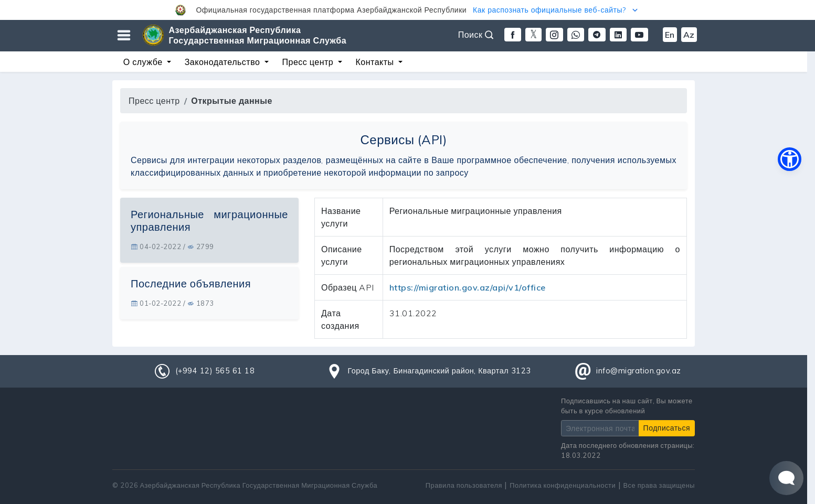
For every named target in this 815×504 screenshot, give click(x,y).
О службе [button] (144, 62)
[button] (407, 10)
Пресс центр (154, 101)
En (670, 35)
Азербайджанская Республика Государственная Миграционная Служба (258, 35)
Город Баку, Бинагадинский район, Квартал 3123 (439, 371)
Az (689, 35)
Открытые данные (232, 101)
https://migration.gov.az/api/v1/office (468, 287)
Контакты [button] (376, 62)
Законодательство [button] (224, 62)
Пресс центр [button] (309, 62)
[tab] (209, 230)
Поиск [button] (476, 35)
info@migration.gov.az (639, 371)
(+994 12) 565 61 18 (215, 371)
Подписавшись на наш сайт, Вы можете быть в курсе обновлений (627, 406)
